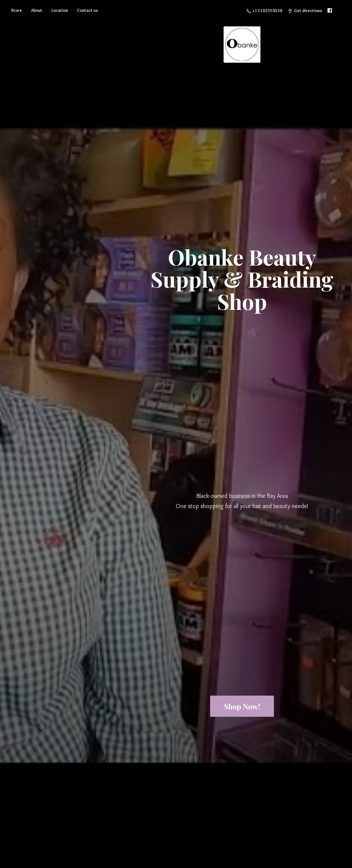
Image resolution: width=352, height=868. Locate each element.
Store (16, 10)
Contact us (87, 10)
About (37, 10)
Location (60, 10)
